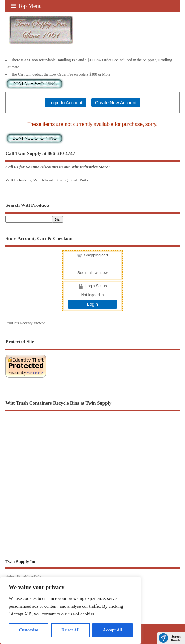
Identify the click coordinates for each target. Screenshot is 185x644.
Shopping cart (96, 255)
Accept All (112, 630)
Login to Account (65, 103)
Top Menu (26, 6)
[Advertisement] (92, 471)
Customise (28, 630)
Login (92, 304)
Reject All (70, 630)
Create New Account (116, 103)
